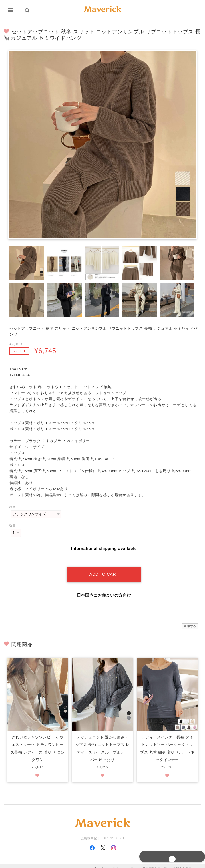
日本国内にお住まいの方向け (104, 589)
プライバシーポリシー (125, 863)
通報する (190, 620)
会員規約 (188, 863)
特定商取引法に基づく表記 (161, 863)
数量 (12, 526)
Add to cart (104, 568)
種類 (12, 507)
